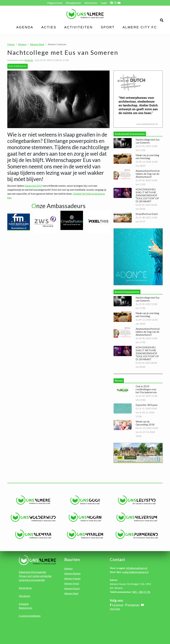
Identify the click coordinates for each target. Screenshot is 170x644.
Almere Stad (37, 44)
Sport (108, 27)
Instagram (134, 605)
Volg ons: (117, 600)
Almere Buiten (72, 573)
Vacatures (24, 596)
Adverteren (91, 3)
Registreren (25, 608)
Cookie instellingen (30, 616)
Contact (117, 559)
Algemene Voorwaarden (32, 572)
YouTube (115, 609)
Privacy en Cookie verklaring (35, 576)
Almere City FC (140, 27)
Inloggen (24, 604)
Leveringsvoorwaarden (32, 580)
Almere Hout (72, 583)
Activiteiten (79, 27)
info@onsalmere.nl (137, 568)
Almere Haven (72, 578)
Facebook (118, 605)
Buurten (72, 559)
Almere (22, 44)
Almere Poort (72, 588)
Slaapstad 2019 (34, 186)
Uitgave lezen (55, 3)
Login (104, 3)
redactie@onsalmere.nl (135, 572)
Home (11, 44)
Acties (49, 27)
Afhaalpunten (73, 3)
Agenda (25, 27)
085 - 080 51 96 (141, 592)
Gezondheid (18, 66)
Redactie (29, 60)
